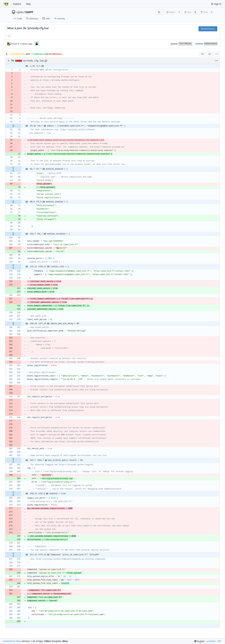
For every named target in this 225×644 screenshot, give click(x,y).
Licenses (211, 641)
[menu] (217, 54)
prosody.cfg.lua (34, 61)
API (219, 641)
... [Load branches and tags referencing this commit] (9, 36)
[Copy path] (46, 61)
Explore (17, 4)
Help (28, 4)
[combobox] (202, 54)
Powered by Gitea (12, 641)
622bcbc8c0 (211, 44)
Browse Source (208, 29)
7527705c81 (185, 44)
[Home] (6, 4)
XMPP (29, 12)
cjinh (20, 12)
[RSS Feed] (159, 12)
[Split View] (210, 54)
